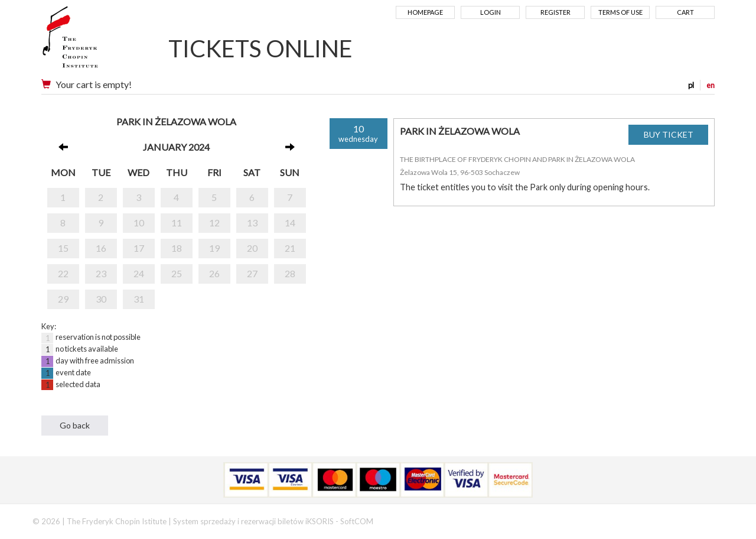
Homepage (425, 12)
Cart (685, 12)
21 (290, 248)
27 (252, 273)
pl (691, 85)
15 (63, 248)
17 (139, 248)
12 (214, 223)
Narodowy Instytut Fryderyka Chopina (93, 41)
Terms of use (620, 12)
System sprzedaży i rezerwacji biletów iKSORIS (253, 521)
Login (491, 12)
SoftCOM (357, 521)
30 (101, 299)
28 (290, 273)
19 (214, 248)
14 (290, 223)
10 (139, 223)
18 (177, 248)
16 (101, 248)
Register (555, 12)
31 (139, 299)
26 (214, 273)
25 (177, 273)
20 (252, 248)
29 (63, 299)
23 (101, 273)
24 (139, 273)
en (711, 85)
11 (177, 223)
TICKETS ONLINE (260, 48)
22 (63, 273)
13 (252, 223)
